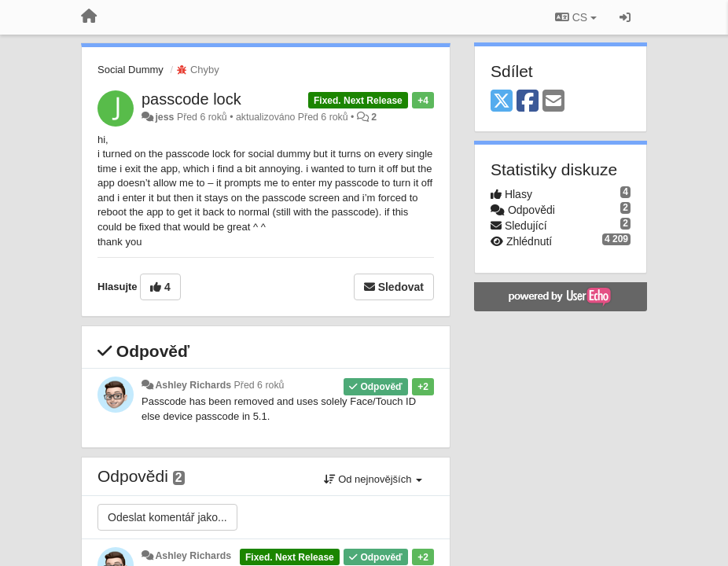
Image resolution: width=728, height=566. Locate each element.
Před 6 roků (259, 385)
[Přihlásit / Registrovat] (625, 17)
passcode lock (191, 99)
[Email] (553, 102)
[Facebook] (528, 102)
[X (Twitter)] (502, 102)
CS (576, 17)
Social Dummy (131, 70)
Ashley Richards (193, 385)
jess (164, 117)
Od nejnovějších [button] (373, 479)
